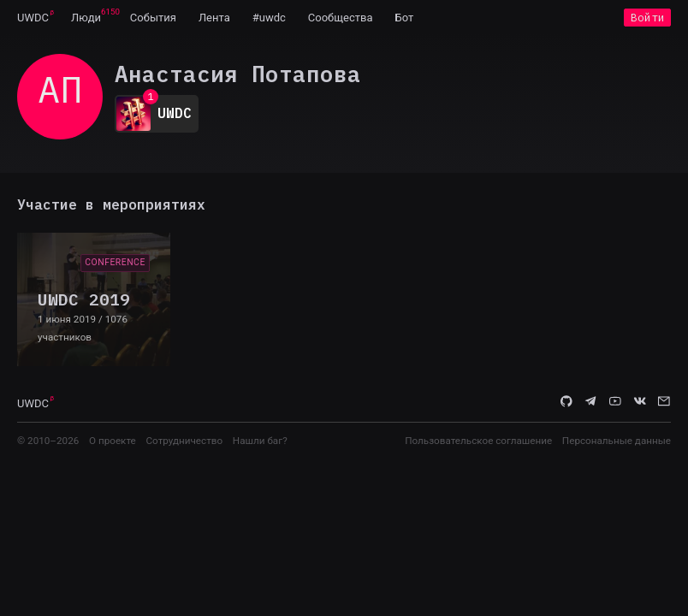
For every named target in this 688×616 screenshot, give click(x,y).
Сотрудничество (184, 441)
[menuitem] (33, 17)
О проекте (113, 441)
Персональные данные (617, 441)
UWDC (33, 18)
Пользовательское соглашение (478, 441)
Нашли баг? (260, 441)
